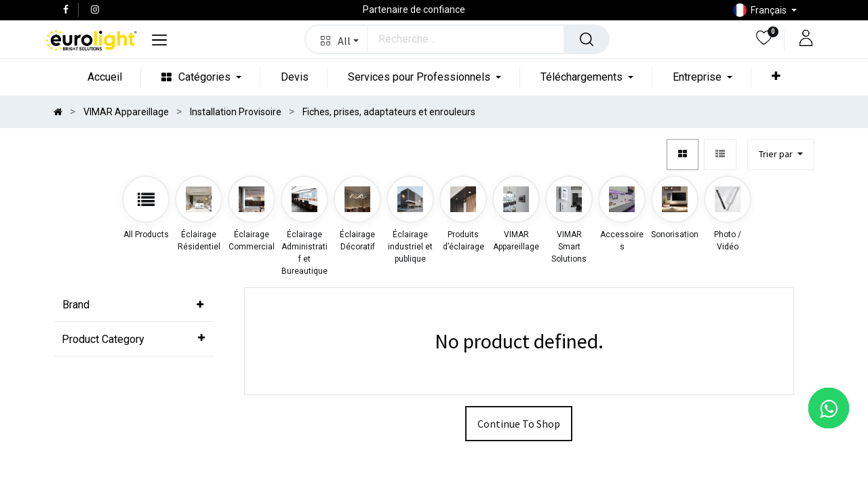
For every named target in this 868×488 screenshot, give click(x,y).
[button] (337, 39)
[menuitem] (100, 77)
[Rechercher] (587, 39)
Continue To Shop (519, 460)
